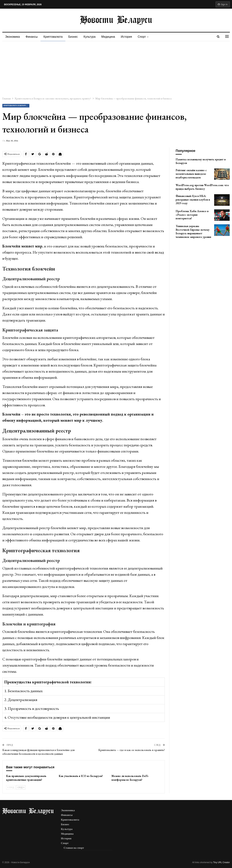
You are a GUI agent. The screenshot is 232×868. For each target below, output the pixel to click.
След (21, 787)
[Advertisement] (116, 68)
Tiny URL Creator (221, 862)
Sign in (223, 5)
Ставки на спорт (74, 848)
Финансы (32, 37)
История (130, 37)
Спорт (146, 37)
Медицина (111, 37)
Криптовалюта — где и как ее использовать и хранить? (132, 750)
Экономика (13, 37)
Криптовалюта (54, 37)
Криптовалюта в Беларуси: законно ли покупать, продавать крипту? (16, 106)
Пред (11, 787)
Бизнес (75, 37)
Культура (92, 37)
